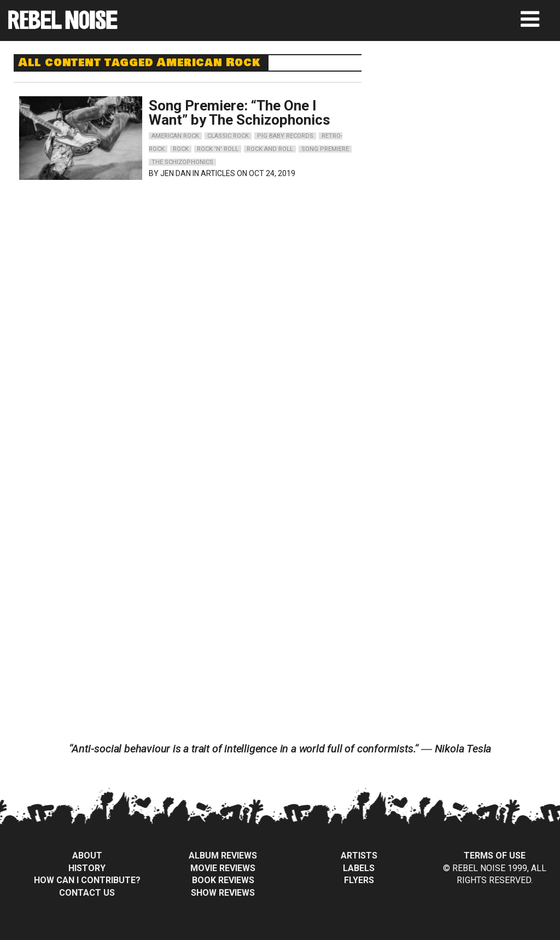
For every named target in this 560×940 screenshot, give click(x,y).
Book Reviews (223, 880)
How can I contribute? (87, 880)
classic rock (228, 136)
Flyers (359, 880)
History (87, 868)
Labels (359, 868)
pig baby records (285, 136)
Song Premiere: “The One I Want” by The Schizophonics (240, 113)
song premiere (325, 149)
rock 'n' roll (218, 149)
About (87, 856)
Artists (359, 856)
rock (181, 149)
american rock (175, 136)
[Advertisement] (471, 122)
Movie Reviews (223, 868)
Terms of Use (495, 856)
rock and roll (270, 149)
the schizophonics (182, 162)
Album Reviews (223, 856)
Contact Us (87, 893)
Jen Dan (176, 173)
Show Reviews (223, 893)
